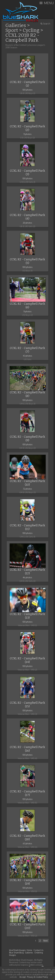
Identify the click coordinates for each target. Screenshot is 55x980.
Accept (23, 977)
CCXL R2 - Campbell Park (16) (27, 749)
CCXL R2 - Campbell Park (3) (27, 173)
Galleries (29, 953)
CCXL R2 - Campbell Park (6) (27, 306)
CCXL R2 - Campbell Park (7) (27, 350)
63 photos (27, 843)
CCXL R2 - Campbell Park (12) (27, 572)
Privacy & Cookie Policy (37, 977)
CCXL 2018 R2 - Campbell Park (22, 38)
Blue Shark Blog (16, 953)
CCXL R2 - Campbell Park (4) (27, 217)
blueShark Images (17, 950)
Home (29, 950)
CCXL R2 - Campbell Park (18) (27, 838)
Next (45, 941)
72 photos (27, 489)
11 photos (27, 134)
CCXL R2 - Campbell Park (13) (27, 616)
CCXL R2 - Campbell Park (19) (27, 882)
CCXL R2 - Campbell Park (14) (27, 660)
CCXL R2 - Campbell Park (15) (27, 705)
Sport (12, 30)
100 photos (27, 90)
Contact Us (38, 950)
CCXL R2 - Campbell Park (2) (27, 128)
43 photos (27, 356)
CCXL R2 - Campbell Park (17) (27, 793)
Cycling (31, 30)
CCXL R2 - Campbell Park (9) (27, 439)
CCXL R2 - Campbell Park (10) (27, 483)
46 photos (27, 577)
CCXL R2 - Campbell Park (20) (27, 926)
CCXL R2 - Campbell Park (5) (27, 261)
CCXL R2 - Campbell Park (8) (27, 394)
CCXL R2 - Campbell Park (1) (27, 84)
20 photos (27, 223)
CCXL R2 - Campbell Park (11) (27, 527)
